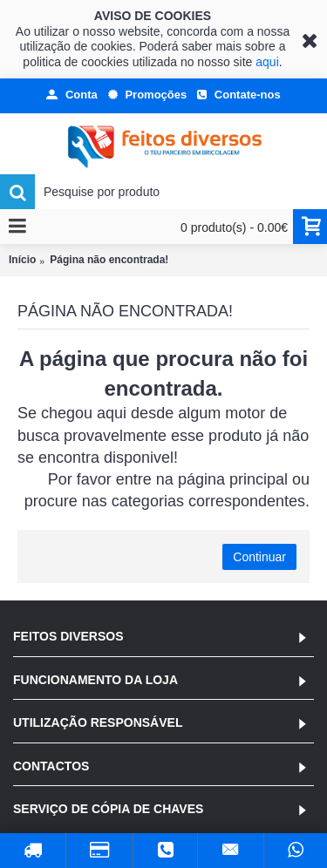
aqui (267, 62)
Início (22, 260)
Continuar (259, 557)
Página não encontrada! (109, 260)
